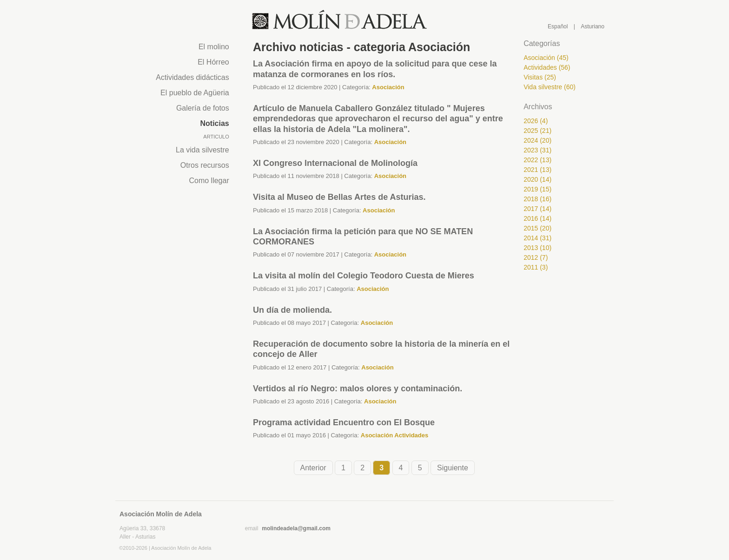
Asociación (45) (546, 58)
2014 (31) (537, 238)
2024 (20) (537, 140)
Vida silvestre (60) (550, 87)
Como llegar (209, 181)
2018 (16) (537, 199)
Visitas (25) (540, 77)
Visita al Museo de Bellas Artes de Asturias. (339, 197)
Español (558, 26)
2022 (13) (537, 160)
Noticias (215, 123)
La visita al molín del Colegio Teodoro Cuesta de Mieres (364, 276)
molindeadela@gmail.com (296, 528)
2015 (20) (537, 228)
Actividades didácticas (192, 77)
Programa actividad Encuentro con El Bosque (344, 422)
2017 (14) (537, 209)
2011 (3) (536, 267)
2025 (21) (537, 131)
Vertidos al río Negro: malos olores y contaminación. (358, 389)
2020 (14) (537, 179)
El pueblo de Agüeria (195, 93)
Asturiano (593, 26)
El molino (214, 47)
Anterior (313, 468)
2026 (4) (536, 121)
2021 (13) (537, 170)
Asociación (388, 87)
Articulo (216, 137)
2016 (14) (537, 218)
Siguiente (453, 468)
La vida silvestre (202, 150)
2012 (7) (536, 257)
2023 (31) (537, 150)
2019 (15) (537, 189)
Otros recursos (205, 165)
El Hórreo (213, 62)
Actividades (411, 435)
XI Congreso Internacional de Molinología (335, 163)
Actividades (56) (547, 67)
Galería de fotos (203, 108)
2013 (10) (537, 248)
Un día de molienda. (292, 310)
